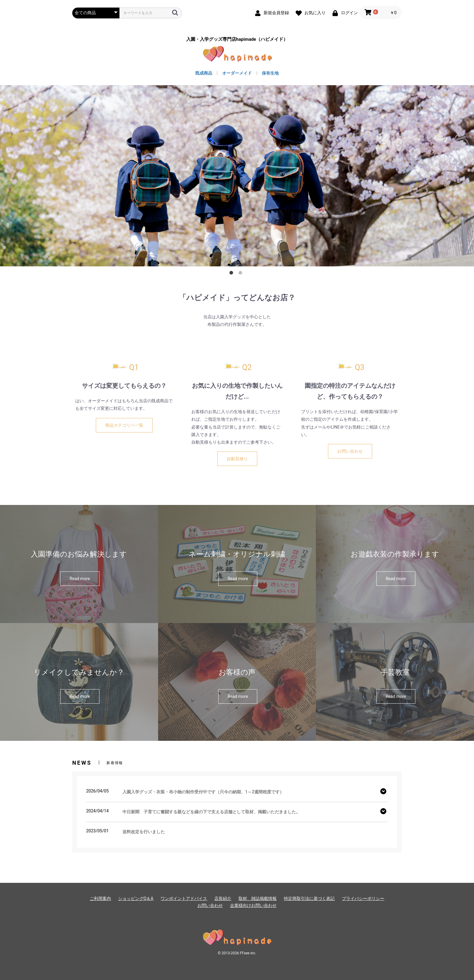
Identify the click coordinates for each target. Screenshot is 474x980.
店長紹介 (223, 898)
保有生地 (270, 73)
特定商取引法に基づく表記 (309, 898)
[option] (237, 176)
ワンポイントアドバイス (184, 898)
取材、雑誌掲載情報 (258, 898)
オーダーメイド (237, 73)
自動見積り (237, 459)
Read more (80, 579)
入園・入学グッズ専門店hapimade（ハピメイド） (237, 39)
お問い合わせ (350, 451)
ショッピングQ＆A (136, 898)
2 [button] (242, 274)
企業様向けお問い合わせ (253, 905)
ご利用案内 (100, 898)
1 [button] (232, 274)
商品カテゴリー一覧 (124, 425)
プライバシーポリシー (363, 898)
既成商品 (204, 73)
